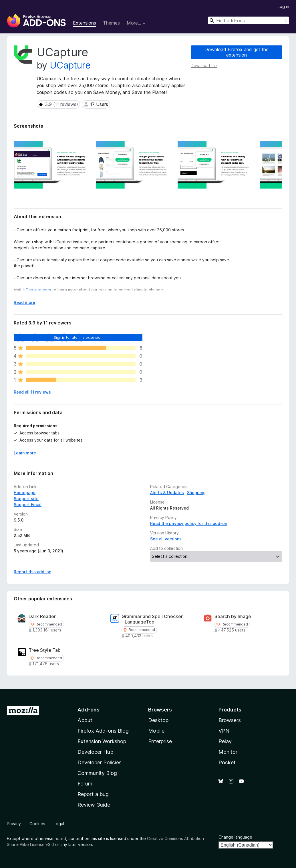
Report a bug (93, 794)
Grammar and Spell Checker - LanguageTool (152, 619)
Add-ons (89, 710)
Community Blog (97, 773)
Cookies (37, 824)
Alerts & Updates (167, 493)
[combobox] (249, 20)
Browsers (230, 720)
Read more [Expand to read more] (24, 302)
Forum (85, 784)
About (85, 720)
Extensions (85, 23)
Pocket (227, 762)
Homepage (25, 493)
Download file (204, 66)
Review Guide (94, 805)
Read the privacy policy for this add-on (189, 523)
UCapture (70, 65)
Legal (59, 824)
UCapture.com (37, 290)
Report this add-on (32, 572)
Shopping (196, 493)
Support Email (28, 505)
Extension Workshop (102, 741)
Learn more (25, 453)
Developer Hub (95, 752)
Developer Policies (100, 762)
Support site (26, 499)
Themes (111, 23)
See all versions (166, 539)
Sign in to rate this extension (78, 337)
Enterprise (160, 741)
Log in (283, 6)
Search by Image (233, 617)
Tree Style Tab (45, 650)
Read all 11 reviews (32, 392)
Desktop (158, 720)
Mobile (156, 731)
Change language (235, 837)
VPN (224, 731)
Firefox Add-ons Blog (103, 731)
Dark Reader (42, 617)
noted (60, 838)
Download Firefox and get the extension (237, 52)
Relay (225, 741)
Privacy (14, 824)
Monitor (228, 752)
